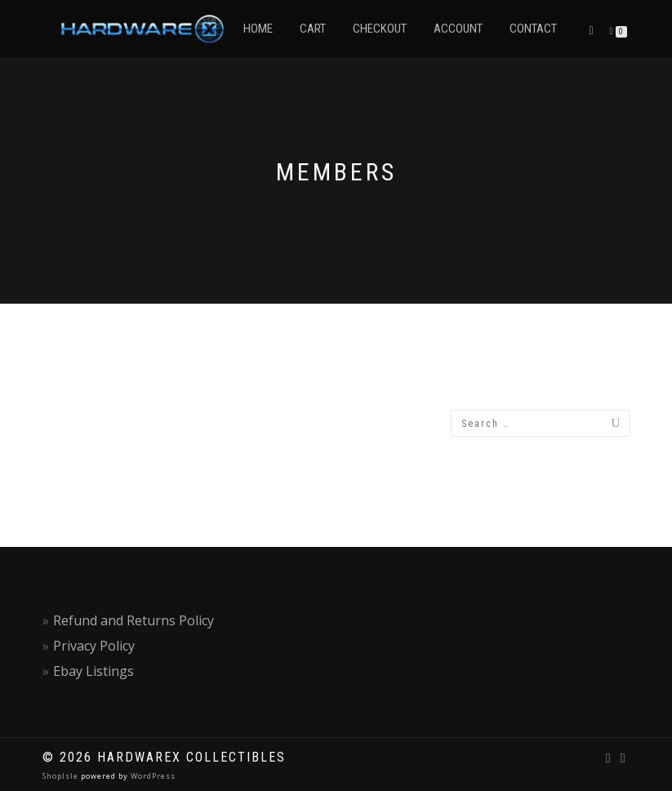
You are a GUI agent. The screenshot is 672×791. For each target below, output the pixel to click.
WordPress (152, 776)
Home (258, 29)
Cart (313, 29)
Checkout (380, 29)
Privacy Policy (94, 646)
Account (458, 29)
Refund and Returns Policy (134, 620)
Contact (533, 29)
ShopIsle (62, 776)
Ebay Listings (93, 671)
